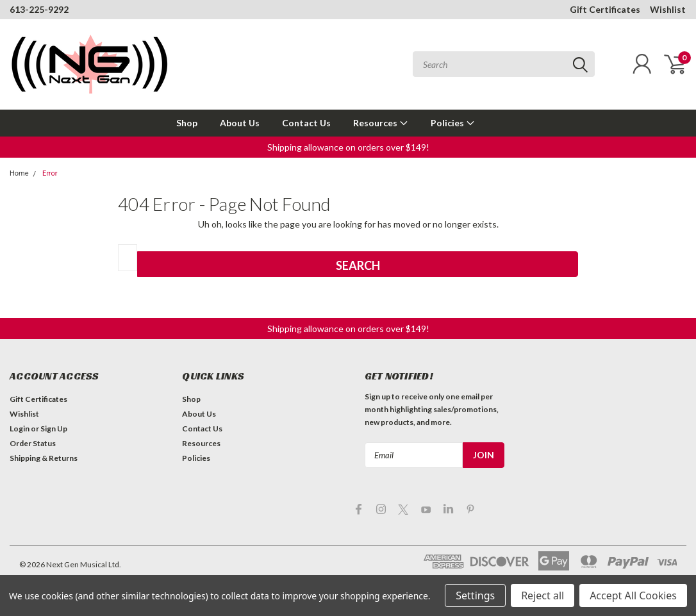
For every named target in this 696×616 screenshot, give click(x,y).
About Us (240, 123)
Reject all (543, 595)
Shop (187, 123)
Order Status (33, 443)
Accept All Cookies (633, 595)
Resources (381, 123)
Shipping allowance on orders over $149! (348, 147)
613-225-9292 (39, 9)
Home (19, 173)
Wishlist (668, 9)
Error (50, 173)
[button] (348, 147)
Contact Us (306, 123)
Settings (475, 595)
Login (20, 429)
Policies (453, 123)
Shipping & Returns (44, 458)
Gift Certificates (605, 9)
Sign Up (54, 429)
